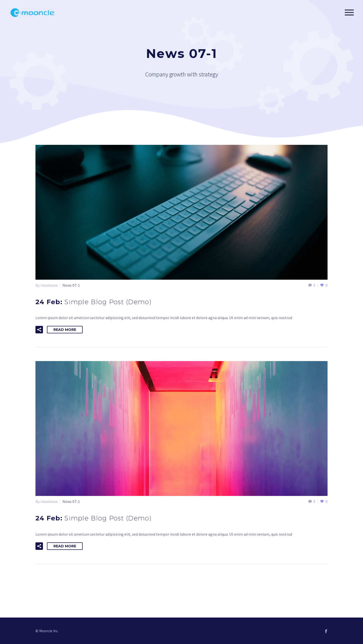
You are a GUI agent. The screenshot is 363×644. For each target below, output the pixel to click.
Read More (65, 330)
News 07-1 (71, 285)
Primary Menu (349, 12)
